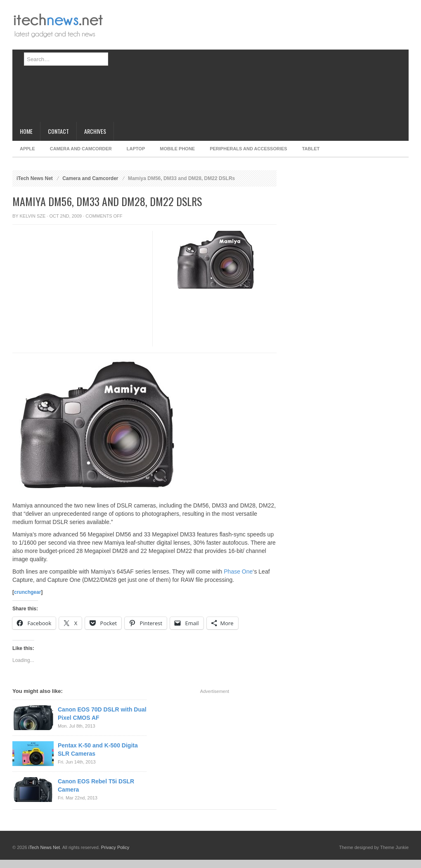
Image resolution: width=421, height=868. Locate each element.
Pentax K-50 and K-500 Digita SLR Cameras (98, 749)
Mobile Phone (177, 149)
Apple (27, 149)
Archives (95, 131)
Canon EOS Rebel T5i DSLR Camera (96, 785)
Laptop (136, 149)
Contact (58, 131)
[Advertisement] (213, 64)
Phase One (238, 572)
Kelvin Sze (33, 216)
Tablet (311, 149)
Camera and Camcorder (81, 149)
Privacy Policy (115, 847)
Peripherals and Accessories (248, 149)
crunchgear (27, 592)
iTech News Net (35, 178)
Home (26, 131)
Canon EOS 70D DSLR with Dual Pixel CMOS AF (102, 714)
